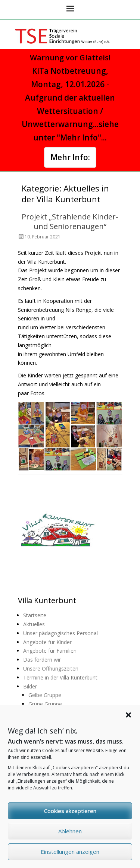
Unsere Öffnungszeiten (51, 669)
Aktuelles (34, 624)
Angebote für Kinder (47, 642)
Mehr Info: (70, 157)
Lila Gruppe (42, 713)
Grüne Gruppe (45, 704)
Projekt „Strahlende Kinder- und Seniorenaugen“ (70, 221)
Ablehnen (70, 840)
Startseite (35, 615)
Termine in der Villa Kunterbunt (60, 677)
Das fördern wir (42, 660)
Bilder (30, 686)
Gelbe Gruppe (45, 695)
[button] (128, 724)
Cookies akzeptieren (70, 820)
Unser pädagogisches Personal (60, 633)
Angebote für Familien (50, 651)
